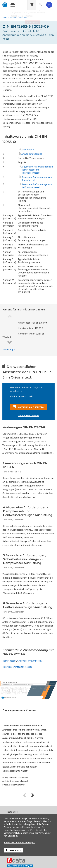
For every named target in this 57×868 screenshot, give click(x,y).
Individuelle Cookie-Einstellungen (19, 842)
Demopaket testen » (29, 415)
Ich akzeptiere (13, 850)
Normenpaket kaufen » (29, 407)
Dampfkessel (9, 661)
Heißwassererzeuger (13, 667)
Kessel (28, 667)
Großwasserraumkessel (29, 661)
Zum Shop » (9, 349)
